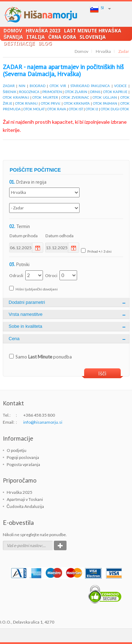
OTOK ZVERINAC (75, 97)
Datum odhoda (59, 236)
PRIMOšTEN (52, 92)
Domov (13, 30)
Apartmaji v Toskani (25, 499)
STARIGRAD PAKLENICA (90, 86)
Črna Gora (62, 37)
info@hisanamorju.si (43, 422)
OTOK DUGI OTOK (115, 109)
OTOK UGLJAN (105, 97)
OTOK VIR (58, 86)
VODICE (120, 86)
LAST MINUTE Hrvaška (92, 30)
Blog (45, 43)
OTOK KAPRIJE (115, 92)
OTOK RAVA (57, 109)
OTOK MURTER (45, 97)
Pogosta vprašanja (23, 464)
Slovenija (93, 37)
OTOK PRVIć (51, 103)
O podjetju (17, 450)
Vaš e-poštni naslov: (25, 545)
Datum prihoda (24, 236)
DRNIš (95, 92)
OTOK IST (76, 109)
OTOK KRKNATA (77, 103)
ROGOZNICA (29, 92)
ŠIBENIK (10, 92)
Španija (13, 37)
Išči (102, 373)
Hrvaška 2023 (43, 30)
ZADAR (9, 86)
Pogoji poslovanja (23, 457)
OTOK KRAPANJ (16, 97)
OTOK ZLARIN (76, 92)
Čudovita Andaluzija (26, 506)
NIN (22, 86)
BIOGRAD (37, 86)
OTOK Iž (92, 109)
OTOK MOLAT (34, 109)
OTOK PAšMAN (105, 103)
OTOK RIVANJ (27, 103)
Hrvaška (103, 51)
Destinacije (19, 43)
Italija (36, 37)
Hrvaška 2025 (20, 492)
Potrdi (60, 545)
